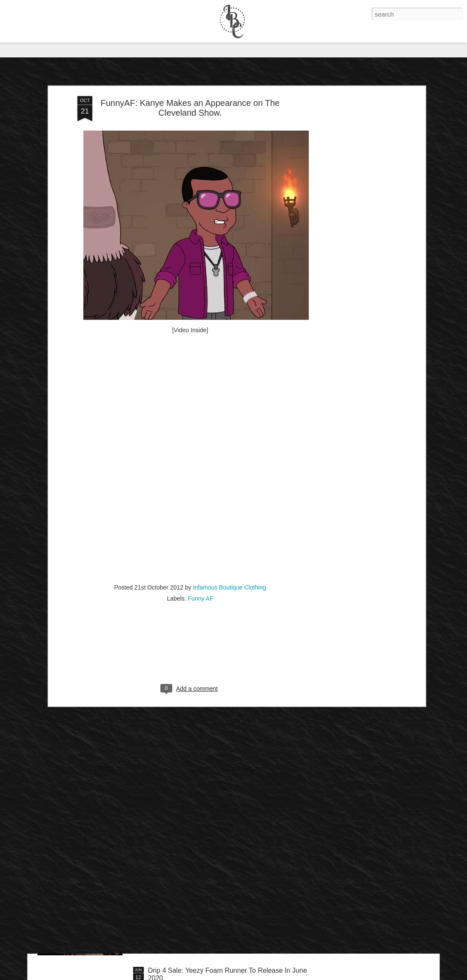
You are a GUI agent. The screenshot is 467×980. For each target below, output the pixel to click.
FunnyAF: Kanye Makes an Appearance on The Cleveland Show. (190, 68)
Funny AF (201, 559)
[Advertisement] (350, 191)
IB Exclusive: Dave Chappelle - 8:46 (202, 874)
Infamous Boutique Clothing (230, 548)
